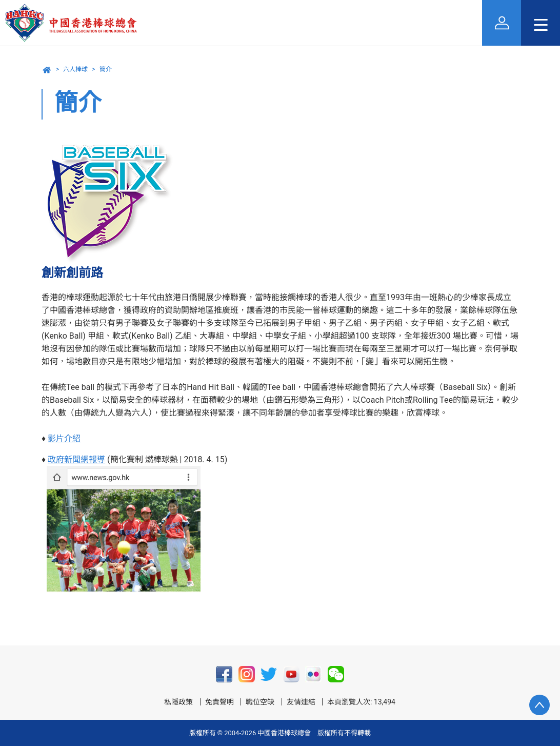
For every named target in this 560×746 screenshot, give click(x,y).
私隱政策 (178, 702)
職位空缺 (260, 702)
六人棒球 (75, 69)
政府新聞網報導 (76, 459)
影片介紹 (64, 438)
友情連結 (301, 702)
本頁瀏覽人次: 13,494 (361, 702)
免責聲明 (219, 702)
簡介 (106, 69)
